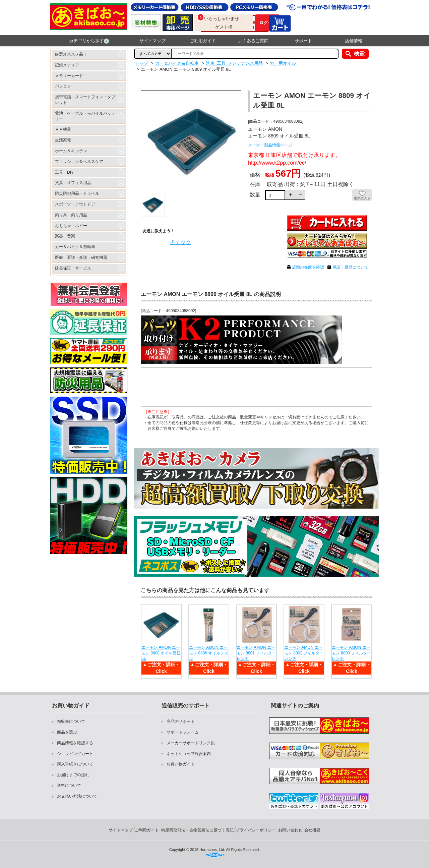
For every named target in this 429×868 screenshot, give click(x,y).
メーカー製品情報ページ (270, 145)
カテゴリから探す (89, 41)
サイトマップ (152, 41)
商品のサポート (181, 721)
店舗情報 (354, 41)
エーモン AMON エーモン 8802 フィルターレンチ (304, 653)
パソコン (63, 86)
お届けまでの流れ (73, 775)
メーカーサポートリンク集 (191, 743)
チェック (180, 242)
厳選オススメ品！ (71, 54)
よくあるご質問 (253, 41)
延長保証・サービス (73, 268)
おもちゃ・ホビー (71, 226)
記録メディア (67, 65)
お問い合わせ (290, 830)
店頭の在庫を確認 (308, 267)
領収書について (71, 721)
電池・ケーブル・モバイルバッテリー (85, 116)
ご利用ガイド (203, 41)
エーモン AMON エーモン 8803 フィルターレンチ (351, 653)
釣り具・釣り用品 (71, 215)
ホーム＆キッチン (71, 151)
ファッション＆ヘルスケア (79, 162)
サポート (303, 41)
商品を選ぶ (67, 732)
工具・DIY (64, 172)
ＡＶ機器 (63, 129)
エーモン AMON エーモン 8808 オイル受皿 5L (161, 653)
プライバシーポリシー (256, 830)
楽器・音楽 (65, 236)
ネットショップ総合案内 (189, 754)
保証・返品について (351, 267)
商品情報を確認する (75, 743)
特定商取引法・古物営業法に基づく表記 (197, 830)
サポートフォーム (183, 732)
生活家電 (63, 140)
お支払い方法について (77, 796)
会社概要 (312, 830)
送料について (69, 786)
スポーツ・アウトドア (75, 204)
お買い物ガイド (181, 764)
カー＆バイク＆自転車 (75, 247)
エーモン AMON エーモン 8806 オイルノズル (209, 653)
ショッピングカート (75, 754)
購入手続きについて (75, 764)
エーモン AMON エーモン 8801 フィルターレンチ (256, 653)
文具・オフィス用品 (73, 183)
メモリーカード (69, 76)
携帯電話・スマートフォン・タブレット (85, 100)
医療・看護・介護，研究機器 (81, 257)
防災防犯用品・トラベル (77, 193)
